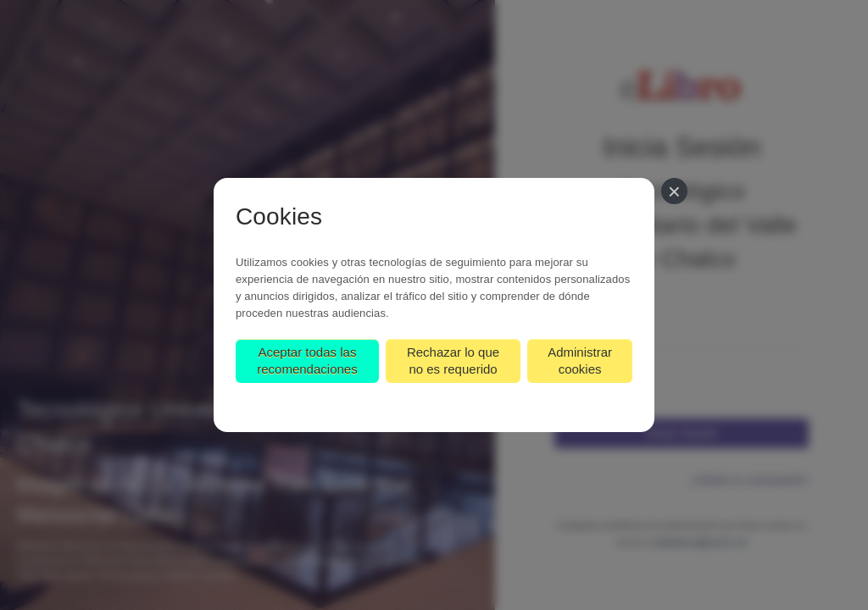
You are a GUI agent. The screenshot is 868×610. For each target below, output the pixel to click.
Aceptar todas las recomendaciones (307, 360)
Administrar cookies (580, 360)
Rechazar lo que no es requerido (453, 360)
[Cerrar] (674, 191)
